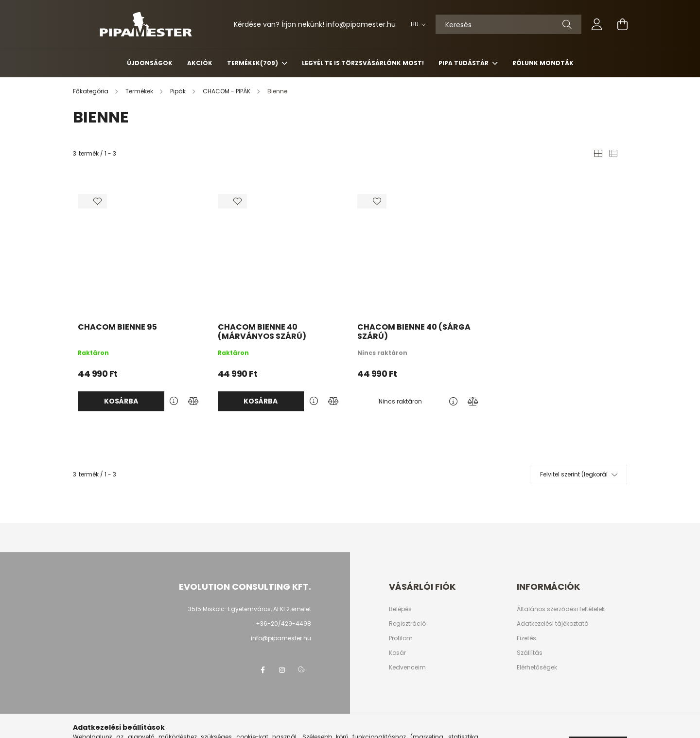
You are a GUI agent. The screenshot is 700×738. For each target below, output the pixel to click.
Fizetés (526, 638)
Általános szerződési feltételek (561, 609)
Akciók (200, 63)
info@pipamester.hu (281, 638)
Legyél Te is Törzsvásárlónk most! (363, 63)
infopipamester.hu (361, 24)
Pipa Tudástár (464, 63)
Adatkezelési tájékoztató (552, 624)
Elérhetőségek (537, 668)
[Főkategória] (91, 91)
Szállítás (530, 653)
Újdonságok (150, 63)
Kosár (397, 653)
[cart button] (622, 24)
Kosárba (121, 401)
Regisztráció (407, 624)
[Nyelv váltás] (416, 24)
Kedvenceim (407, 668)
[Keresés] (508, 24)
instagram (282, 670)
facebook (262, 670)
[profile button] (597, 24)
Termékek (253, 63)
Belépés (400, 609)
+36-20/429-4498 (283, 624)
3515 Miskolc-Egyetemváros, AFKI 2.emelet (250, 609)
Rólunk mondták (543, 63)
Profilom (401, 638)
